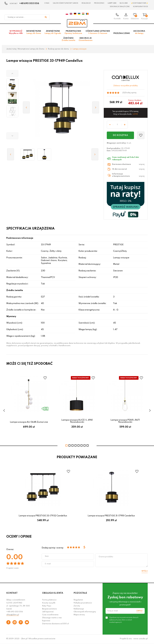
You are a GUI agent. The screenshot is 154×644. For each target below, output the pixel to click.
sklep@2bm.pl (13, 616)
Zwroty (77, 607)
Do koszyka (120, 136)
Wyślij (145, 572)
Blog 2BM (124, 3)
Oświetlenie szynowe (98, 33)
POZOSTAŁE (80, 594)
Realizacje (86, 3)
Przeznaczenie (122, 34)
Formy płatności (49, 601)
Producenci (99, 3)
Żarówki (68, 40)
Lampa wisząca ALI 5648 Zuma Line (29, 423)
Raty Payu (47, 607)
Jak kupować (48, 613)
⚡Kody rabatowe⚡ (139, 3)
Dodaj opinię (131, 94)
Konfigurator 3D (141, 7)
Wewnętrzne (34, 33)
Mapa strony (79, 616)
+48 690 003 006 (29, 3)
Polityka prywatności (83, 604)
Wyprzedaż (16, 33)
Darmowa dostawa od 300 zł (55, 625)
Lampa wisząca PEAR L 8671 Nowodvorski (125, 422)
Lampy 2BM (112, 3)
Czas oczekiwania (50, 616)
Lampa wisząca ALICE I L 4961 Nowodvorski (77, 422)
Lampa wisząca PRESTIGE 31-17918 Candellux (111, 517)
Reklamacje (79, 610)
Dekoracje (86, 40)
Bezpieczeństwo (49, 610)
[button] (12, 74)
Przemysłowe (73, 33)
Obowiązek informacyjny (85, 613)
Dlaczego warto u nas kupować (52, 620)
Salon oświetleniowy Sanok (65, 3)
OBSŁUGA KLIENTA (53, 594)
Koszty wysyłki (49, 604)
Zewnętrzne (53, 33)
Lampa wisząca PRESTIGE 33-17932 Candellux (43, 517)
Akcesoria (139, 33)
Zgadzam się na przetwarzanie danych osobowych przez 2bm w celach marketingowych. (124, 621)
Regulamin (78, 601)
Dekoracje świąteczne (120, 7)
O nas (47, 3)
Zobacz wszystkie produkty (126, 87)
